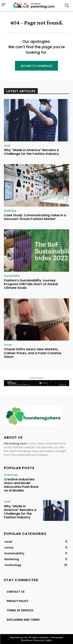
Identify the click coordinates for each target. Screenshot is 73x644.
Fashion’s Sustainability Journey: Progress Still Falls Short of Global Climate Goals (31, 284)
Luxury (8, 344)
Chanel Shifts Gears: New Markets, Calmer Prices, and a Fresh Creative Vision (33, 353)
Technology (11, 475)
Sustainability (12, 276)
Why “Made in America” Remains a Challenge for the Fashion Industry (31, 152)
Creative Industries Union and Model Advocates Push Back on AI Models (21, 485)
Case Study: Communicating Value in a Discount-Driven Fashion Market (35, 217)
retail (7, 145)
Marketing (10, 210)
